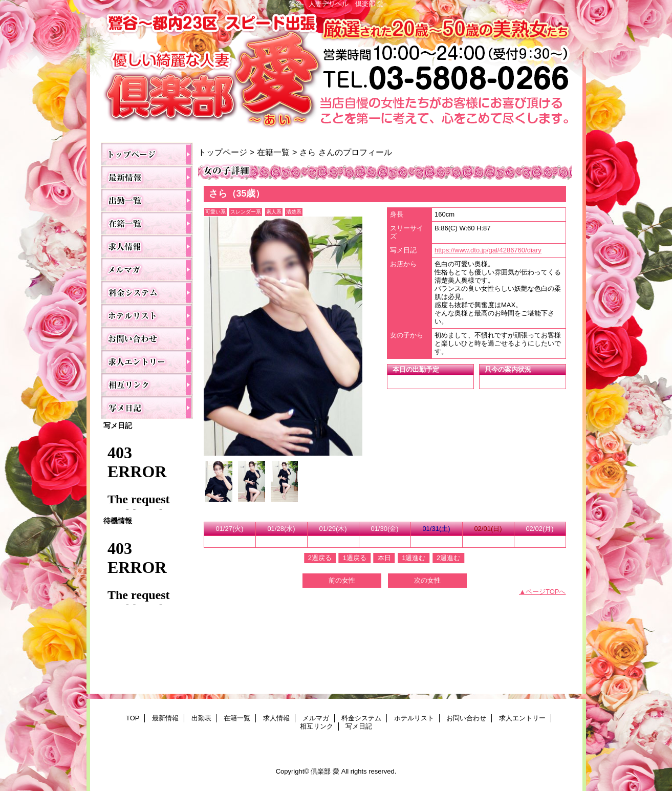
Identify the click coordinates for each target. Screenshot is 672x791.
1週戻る (355, 558)
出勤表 (147, 200)
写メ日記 (147, 407)
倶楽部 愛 (336, 72)
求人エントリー (147, 361)
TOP (147, 154)
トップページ (223, 152)
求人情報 (147, 246)
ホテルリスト (147, 315)
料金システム (147, 292)
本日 (384, 558)
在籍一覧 (147, 223)
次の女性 (427, 580)
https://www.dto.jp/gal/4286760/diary (488, 250)
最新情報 (147, 177)
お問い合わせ (147, 338)
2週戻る (320, 558)
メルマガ (147, 269)
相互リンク (147, 384)
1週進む (414, 558)
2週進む (448, 558)
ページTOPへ (546, 592)
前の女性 (342, 580)
